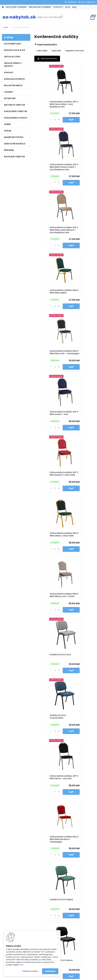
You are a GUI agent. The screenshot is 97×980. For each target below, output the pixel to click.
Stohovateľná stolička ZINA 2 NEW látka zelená (79, 170)
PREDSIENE (9, 150)
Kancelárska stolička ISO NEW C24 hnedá (80, 609)
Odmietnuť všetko (30, 971)
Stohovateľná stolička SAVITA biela (79, 730)
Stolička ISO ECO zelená (79, 485)
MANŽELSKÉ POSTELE (14, 137)
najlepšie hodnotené (75, 51)
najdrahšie (56, 51)
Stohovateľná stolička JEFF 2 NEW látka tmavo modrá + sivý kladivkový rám (80, 106)
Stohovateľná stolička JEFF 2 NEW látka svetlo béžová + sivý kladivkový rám (49, 171)
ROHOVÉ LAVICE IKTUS (15, 50)
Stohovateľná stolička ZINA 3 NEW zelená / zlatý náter (80, 298)
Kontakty (35, 858)
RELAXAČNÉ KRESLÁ (13, 85)
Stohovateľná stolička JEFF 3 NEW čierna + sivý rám (79, 424)
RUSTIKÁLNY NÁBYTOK (15, 157)
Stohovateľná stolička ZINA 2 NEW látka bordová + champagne (49, 487)
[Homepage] (3, 7)
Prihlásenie (72, 2)
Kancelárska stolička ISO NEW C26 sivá (49, 730)
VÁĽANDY (9, 92)
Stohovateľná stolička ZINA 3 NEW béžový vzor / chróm (49, 361)
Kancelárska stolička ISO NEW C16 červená (49, 609)
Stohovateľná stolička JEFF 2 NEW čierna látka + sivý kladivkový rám (49, 105)
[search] (61, 18)
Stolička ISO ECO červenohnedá (76, 548)
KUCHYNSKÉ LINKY (13, 44)
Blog (74, 7)
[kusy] (42, 122)
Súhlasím (50, 971)
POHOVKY (9, 73)
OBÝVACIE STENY (12, 57)
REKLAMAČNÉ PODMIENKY (40, 7)
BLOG (68, 7)
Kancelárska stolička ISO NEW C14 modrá (49, 670)
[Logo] (19, 17)
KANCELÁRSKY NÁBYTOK (16, 111)
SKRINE (7, 124)
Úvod (6, 27)
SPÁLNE (8, 131)
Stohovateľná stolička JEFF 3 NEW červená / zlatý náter (48, 298)
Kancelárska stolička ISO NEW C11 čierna (80, 670)
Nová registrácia (88, 2)
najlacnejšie (42, 51)
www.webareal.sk (59, 977)
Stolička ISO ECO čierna (49, 547)
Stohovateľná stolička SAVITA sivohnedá (79, 791)
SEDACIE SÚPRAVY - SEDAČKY (13, 65)
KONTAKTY (58, 7)
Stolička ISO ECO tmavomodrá (45, 423)
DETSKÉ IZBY (10, 98)
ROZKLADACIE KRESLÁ (14, 79)
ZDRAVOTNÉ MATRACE (15, 144)
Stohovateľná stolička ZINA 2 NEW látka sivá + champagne (49, 235)
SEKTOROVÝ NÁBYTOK (15, 105)
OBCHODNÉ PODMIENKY (16, 7)
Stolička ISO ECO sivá (78, 359)
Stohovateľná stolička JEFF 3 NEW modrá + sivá (80, 234)
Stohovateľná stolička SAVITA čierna (48, 791)
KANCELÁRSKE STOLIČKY (16, 118)
